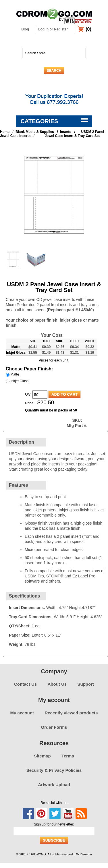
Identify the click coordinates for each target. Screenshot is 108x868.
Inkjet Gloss (19, 381)
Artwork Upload (54, 785)
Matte (15, 374)
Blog (25, 29)
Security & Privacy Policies (54, 770)
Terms (68, 756)
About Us (57, 684)
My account (22, 713)
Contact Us (25, 684)
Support (86, 684)
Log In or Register (53, 29)
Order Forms (54, 727)
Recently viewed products (71, 713)
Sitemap (42, 756)
